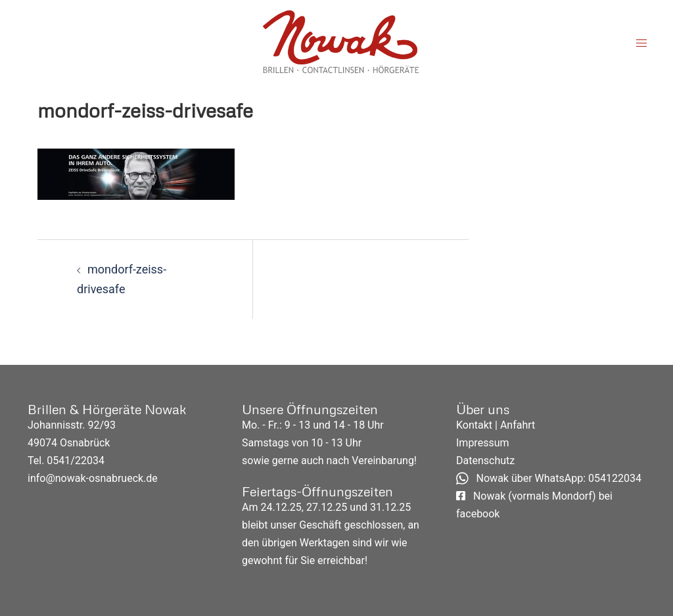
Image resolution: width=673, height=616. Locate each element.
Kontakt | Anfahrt (496, 425)
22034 (90, 461)
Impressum (483, 443)
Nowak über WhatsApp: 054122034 (549, 478)
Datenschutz (485, 461)
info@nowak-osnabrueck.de (93, 478)
